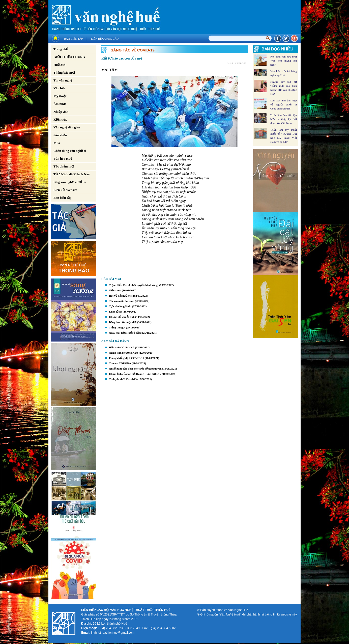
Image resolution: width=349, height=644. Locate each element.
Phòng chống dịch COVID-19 (126, 358)
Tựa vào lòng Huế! (120, 306)
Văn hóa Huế (63, 159)
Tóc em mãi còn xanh (122, 301)
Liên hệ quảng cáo (105, 39)
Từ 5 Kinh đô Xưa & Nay (72, 174)
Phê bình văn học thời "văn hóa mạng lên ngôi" (284, 61)
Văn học (59, 88)
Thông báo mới (64, 73)
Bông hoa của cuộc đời (123, 322)
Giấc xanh (115, 290)
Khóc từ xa (115, 312)
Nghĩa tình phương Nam (124, 353)
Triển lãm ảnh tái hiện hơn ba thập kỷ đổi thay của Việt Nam (284, 119)
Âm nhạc (60, 104)
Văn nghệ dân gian (67, 127)
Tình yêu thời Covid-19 (123, 379)
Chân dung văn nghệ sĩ (70, 151)
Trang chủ (61, 49)
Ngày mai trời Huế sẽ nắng (125, 333)
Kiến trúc (60, 119)
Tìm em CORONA (120, 363)
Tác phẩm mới (64, 166)
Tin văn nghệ (63, 80)
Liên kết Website (65, 190)
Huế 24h (60, 65)
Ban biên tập (73, 39)
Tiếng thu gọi (117, 327)
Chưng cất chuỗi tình (122, 317)
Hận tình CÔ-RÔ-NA (122, 347)
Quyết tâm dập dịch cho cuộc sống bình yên (135, 369)
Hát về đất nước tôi (121, 296)
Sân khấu (60, 135)
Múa (57, 143)
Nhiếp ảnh (61, 112)
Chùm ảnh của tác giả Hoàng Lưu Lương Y (135, 374)
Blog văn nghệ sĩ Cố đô (70, 182)
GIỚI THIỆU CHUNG (69, 57)
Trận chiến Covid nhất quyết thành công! (134, 285)
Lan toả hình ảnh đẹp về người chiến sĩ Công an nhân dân (284, 104)
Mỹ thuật (60, 96)
